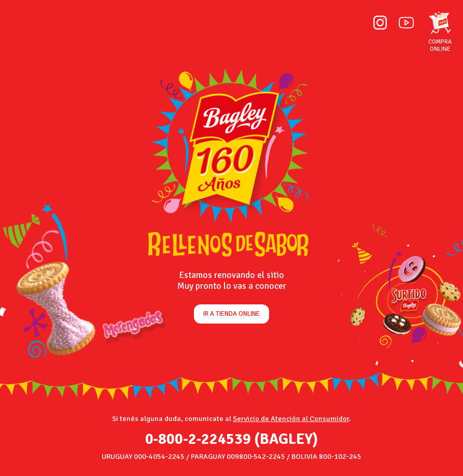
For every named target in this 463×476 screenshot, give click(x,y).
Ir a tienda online (231, 314)
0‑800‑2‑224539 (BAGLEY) (232, 439)
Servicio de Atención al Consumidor (291, 418)
